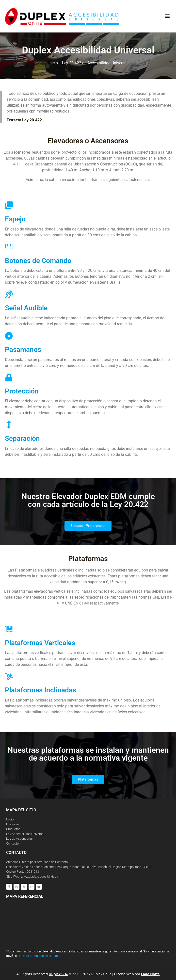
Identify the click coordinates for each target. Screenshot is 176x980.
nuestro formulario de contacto (40, 956)
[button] (167, 16)
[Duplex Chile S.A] (88, 922)
